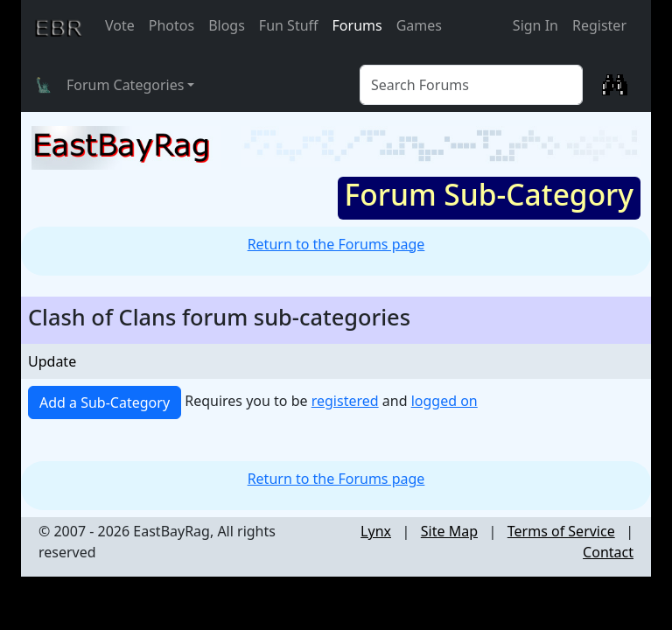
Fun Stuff (289, 25)
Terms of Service (561, 531)
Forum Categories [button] (125, 85)
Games (419, 25)
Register (599, 25)
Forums (357, 25)
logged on (444, 401)
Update (52, 361)
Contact (608, 552)
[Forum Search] (471, 85)
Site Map (449, 531)
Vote (120, 25)
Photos (171, 25)
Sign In (535, 25)
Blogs (227, 25)
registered (345, 401)
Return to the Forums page (336, 244)
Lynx (376, 531)
